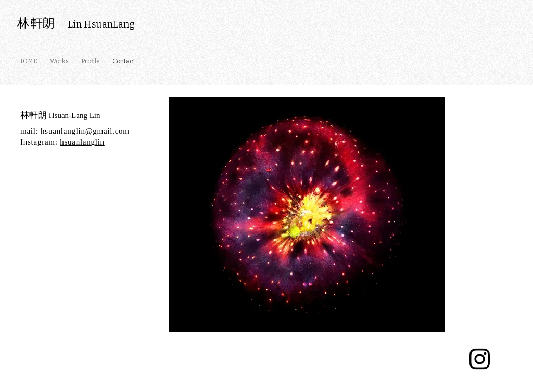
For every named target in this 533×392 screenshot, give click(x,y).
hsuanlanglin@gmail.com (85, 131)
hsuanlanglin (82, 142)
